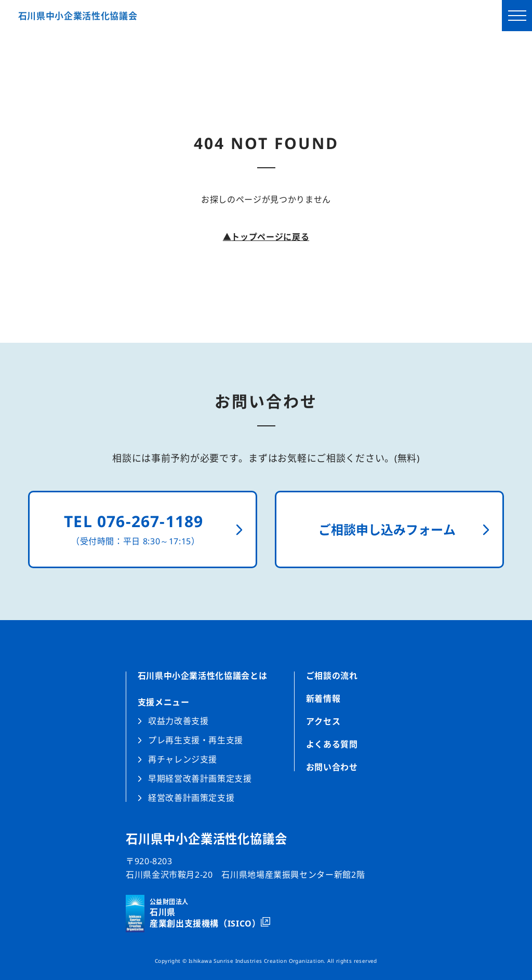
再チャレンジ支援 (183, 759)
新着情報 (323, 699)
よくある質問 (332, 744)
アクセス (323, 721)
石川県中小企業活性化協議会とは (203, 676)
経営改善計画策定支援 (191, 797)
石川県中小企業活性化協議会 (78, 16)
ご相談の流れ (332, 676)
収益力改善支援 (178, 721)
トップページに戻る (266, 237)
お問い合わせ (332, 766)
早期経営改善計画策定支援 (200, 778)
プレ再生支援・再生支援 (196, 740)
